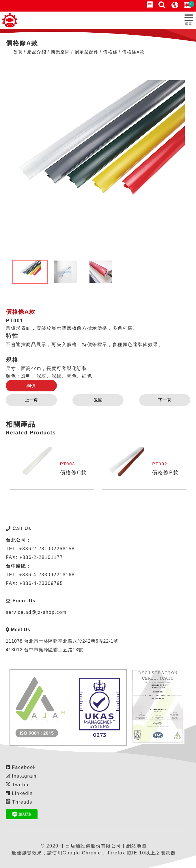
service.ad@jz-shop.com (36, 612)
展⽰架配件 (87, 52)
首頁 (18, 52)
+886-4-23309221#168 (47, 575)
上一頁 (31, 400)
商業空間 (60, 52)
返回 (98, 400)
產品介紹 (37, 52)
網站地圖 (137, 846)
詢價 (31, 385)
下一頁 (165, 400)
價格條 (110, 52)
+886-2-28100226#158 (47, 549)
